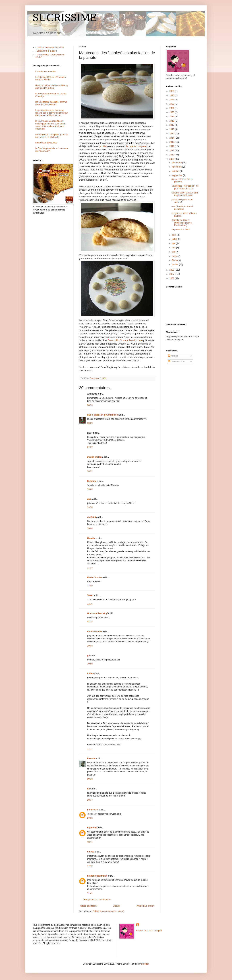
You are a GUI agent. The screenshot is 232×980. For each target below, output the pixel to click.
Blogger (145, 964)
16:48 (90, 528)
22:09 (90, 586)
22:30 (90, 818)
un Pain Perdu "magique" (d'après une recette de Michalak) (52, 136)
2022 (172, 104)
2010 (172, 155)
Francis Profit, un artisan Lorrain (125, 340)
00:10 (90, 779)
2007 (172, 274)
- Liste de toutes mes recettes (50, 47)
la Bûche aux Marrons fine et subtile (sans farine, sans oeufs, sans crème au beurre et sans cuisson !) (51, 125)
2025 (172, 95)
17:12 (90, 866)
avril (174, 252)
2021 (172, 108)
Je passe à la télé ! (181, 230)
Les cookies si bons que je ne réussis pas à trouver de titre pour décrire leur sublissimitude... (52, 113)
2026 (172, 91)
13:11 (90, 842)
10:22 (90, 471)
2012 (172, 146)
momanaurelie (95, 631)
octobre (176, 171)
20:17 (90, 800)
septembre (177, 175)
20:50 (90, 664)
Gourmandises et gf (97, 613)
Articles (173, 356)
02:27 (90, 447)
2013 (172, 142)
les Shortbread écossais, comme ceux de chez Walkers (51, 103)
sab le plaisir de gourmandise (102, 415)
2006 (172, 278)
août (174, 235)
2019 (172, 117)
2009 (172, 159)
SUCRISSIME (65, 17)
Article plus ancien (145, 906)
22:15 (90, 604)
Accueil (117, 906)
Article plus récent (89, 906)
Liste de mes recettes (46, 72)
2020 (172, 112)
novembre (177, 167)
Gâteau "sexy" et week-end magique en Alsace (185, 194)
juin (174, 243)
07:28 (90, 622)
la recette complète (136, 146)
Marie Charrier (95, 577)
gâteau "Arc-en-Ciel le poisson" (182, 180)
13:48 (90, 489)
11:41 (90, 893)
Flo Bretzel (93, 810)
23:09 (90, 423)
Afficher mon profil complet (149, 931)
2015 (172, 134)
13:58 (90, 507)
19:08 (90, 646)
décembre (177, 163)
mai (174, 248)
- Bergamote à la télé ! (46, 51)
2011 (172, 151)
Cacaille (91, 538)
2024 (172, 100)
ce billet (103, 146)
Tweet (90, 595)
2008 (172, 270)
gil (88, 656)
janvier (176, 264)
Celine (90, 674)
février (175, 260)
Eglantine (92, 828)
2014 (172, 138)
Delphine (92, 481)
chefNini (91, 517)
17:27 (90, 749)
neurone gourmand (97, 876)
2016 (172, 129)
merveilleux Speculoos (46, 143)
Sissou (91, 852)
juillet (175, 239)
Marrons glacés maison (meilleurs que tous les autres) (52, 87)
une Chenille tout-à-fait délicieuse (182, 208)
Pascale (91, 758)
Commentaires (176, 362)
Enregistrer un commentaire (97, 900)
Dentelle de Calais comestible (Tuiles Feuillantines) (182, 223)
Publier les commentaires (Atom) (108, 911)
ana (89, 499)
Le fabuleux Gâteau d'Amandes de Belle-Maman (51, 78)
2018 (172, 121)
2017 (172, 125)
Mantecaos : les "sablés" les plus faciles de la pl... (185, 187)
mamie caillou (94, 457)
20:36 (90, 405)
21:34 (90, 568)
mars (175, 256)
